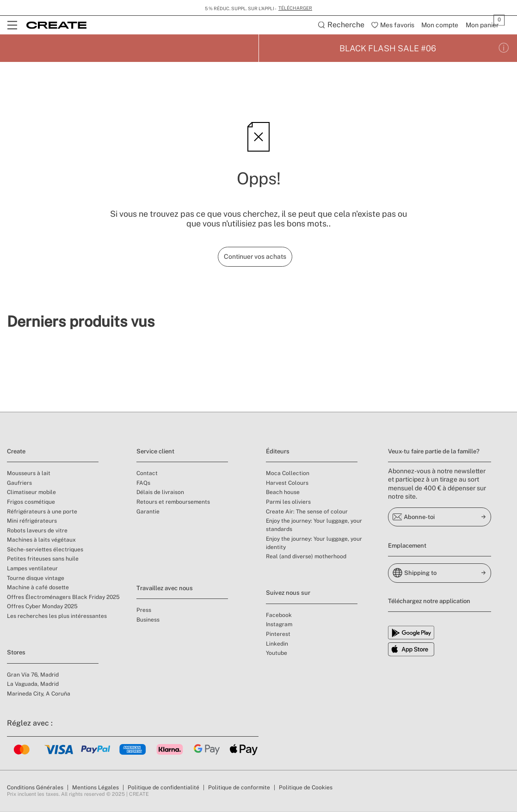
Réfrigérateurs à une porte (42, 512)
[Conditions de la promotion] (504, 49)
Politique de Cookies (306, 788)
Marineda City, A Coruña (39, 695)
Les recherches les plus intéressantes (57, 617)
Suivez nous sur (288, 594)
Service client (155, 452)
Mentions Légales (95, 788)
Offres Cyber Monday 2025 (42, 607)
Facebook (279, 616)
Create (16, 452)
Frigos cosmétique (31, 503)
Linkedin (277, 645)
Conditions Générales (35, 788)
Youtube (277, 654)
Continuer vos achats (255, 257)
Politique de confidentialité (163, 788)
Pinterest (278, 635)
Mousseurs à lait (29, 474)
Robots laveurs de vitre (37, 531)
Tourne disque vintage (36, 579)
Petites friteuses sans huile (43, 560)
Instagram (279, 625)
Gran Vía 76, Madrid (33, 676)
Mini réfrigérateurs (32, 522)
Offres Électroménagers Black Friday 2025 (63, 598)
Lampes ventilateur (32, 569)
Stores (16, 653)
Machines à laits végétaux (41, 541)
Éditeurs (278, 452)
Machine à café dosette (38, 588)
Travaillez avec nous (165, 589)
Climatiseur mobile (31, 493)
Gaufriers (19, 484)
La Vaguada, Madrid (33, 685)
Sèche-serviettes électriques (45, 550)
